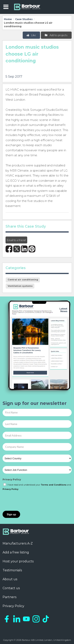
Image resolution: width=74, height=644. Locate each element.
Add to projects (56, 35)
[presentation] (33, 501)
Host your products (18, 561)
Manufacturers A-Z (18, 543)
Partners (9, 597)
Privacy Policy (12, 479)
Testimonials (12, 570)
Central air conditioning (23, 280)
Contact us (11, 588)
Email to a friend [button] (16, 240)
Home (8, 19)
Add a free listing (16, 552)
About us (10, 579)
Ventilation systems (20, 286)
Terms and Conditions (54, 485)
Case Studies (24, 19)
